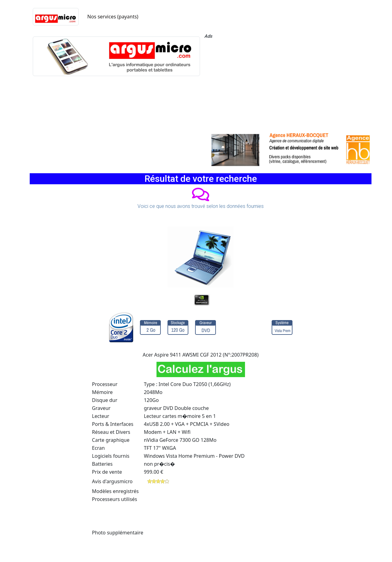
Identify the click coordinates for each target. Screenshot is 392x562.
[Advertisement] (288, 84)
